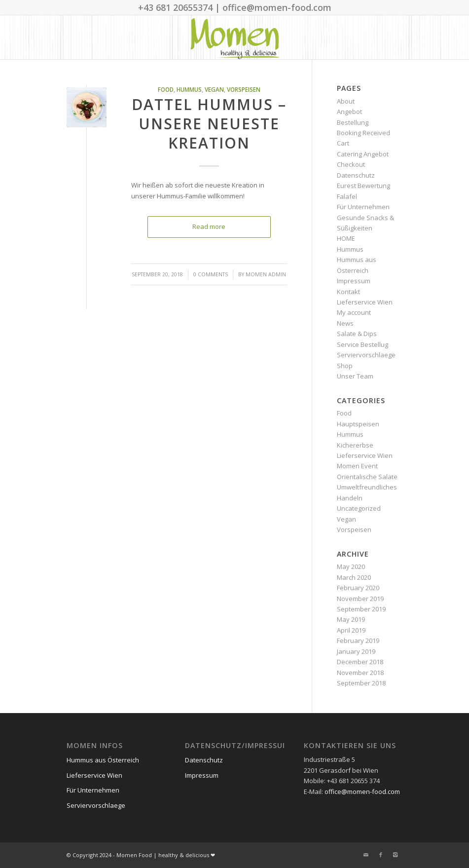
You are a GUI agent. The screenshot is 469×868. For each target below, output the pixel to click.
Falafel (347, 196)
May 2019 (351, 619)
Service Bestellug (362, 344)
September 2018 (361, 683)
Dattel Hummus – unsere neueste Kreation (209, 124)
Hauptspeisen (358, 424)
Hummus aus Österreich (103, 760)
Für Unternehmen (363, 207)
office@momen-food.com (362, 792)
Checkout (351, 164)
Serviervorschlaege (366, 355)
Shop (345, 366)
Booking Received (363, 133)
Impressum (354, 281)
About (346, 101)
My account (354, 312)
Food (166, 89)
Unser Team (355, 376)
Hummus (189, 89)
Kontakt (348, 292)
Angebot (349, 112)
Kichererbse (355, 445)
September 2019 (361, 609)
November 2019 (360, 599)
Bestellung (353, 122)
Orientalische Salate (367, 477)
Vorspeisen (244, 89)
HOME (346, 238)
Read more (209, 226)
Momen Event (357, 466)
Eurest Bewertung (363, 186)
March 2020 (354, 577)
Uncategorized (359, 508)
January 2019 (356, 651)
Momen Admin (266, 274)
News (345, 323)
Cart (343, 143)
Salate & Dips (357, 334)
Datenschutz (356, 175)
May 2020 (351, 566)
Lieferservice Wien (365, 302)
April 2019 (351, 630)
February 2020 (358, 588)
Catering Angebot (363, 154)
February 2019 (358, 641)
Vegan (214, 89)
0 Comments (211, 274)
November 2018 (360, 673)
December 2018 (360, 662)
